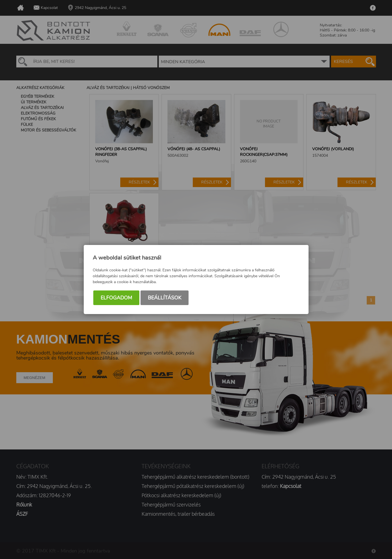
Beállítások (165, 298)
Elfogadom (116, 298)
